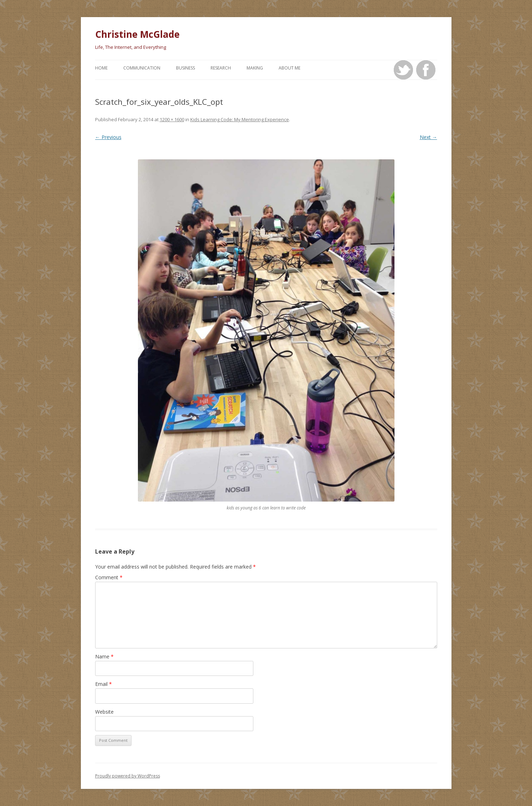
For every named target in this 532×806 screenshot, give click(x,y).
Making (255, 68)
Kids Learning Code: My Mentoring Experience (240, 119)
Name (104, 656)
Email (104, 684)
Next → (428, 137)
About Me (290, 68)
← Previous (108, 137)
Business (185, 68)
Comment (109, 577)
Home (101, 68)
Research (221, 68)
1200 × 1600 (172, 119)
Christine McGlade (137, 34)
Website (104, 712)
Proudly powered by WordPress (128, 776)
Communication (142, 68)
